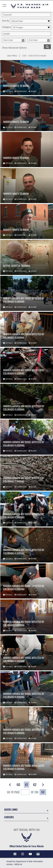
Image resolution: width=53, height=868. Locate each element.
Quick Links (11, 809)
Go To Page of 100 (23, 792)
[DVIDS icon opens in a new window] (38, 854)
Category (7, 27)
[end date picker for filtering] (39, 40)
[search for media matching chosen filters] (47, 46)
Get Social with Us (26, 830)
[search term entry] (26, 15)
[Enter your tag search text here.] (26, 34)
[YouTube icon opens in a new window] (30, 854)
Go (43, 792)
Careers (9, 817)
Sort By (6, 21)
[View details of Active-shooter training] (27, 258)
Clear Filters (12, 56)
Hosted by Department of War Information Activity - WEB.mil (25, 863)
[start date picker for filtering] (14, 40)
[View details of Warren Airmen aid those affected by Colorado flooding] (27, 294)
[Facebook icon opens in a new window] (15, 854)
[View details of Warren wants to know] (27, 78)
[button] (5, 6)
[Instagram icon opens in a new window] (23, 854)
